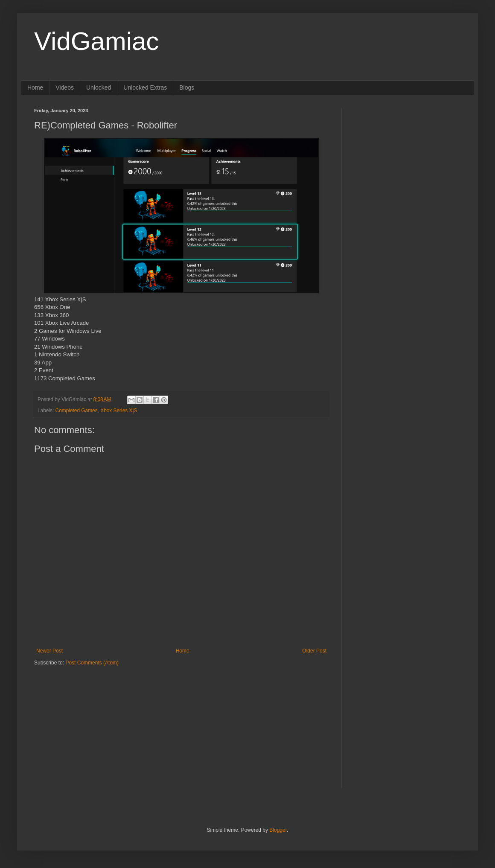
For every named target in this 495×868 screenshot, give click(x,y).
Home (35, 87)
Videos (65, 87)
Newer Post (49, 651)
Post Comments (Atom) (92, 663)
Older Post (314, 651)
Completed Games (77, 411)
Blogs (187, 87)
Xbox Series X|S (119, 411)
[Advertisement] (87, 720)
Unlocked (99, 87)
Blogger (278, 830)
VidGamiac (96, 41)
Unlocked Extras (145, 87)
